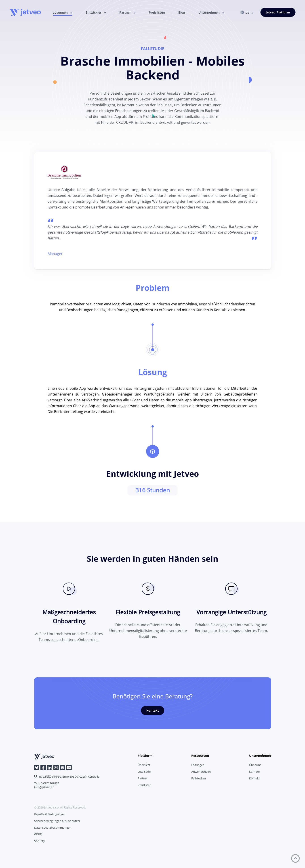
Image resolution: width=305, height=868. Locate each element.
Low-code (144, 772)
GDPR (38, 834)
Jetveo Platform (278, 12)
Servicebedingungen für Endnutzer (57, 821)
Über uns (255, 765)
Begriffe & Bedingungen (50, 814)
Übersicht (144, 765)
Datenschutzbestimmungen (53, 828)
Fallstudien (199, 778)
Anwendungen (201, 772)
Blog (182, 12)
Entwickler (94, 12)
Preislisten (157, 12)
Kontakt (153, 710)
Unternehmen (209, 12)
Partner (125, 12)
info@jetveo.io (44, 787)
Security (40, 841)
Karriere (254, 772)
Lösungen (60, 12)
